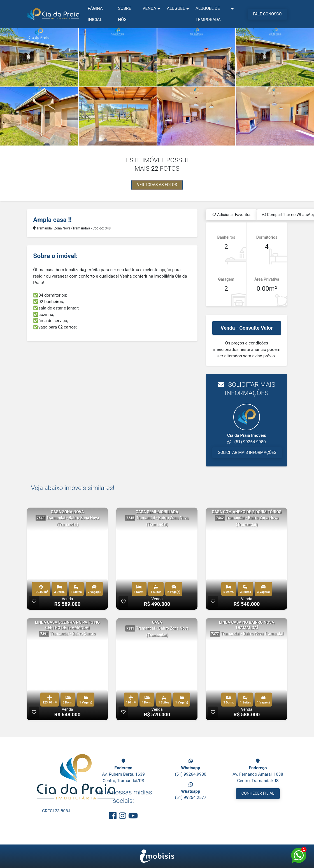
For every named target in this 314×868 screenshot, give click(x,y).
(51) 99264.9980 (190, 774)
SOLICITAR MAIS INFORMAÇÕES (247, 452)
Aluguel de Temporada (208, 14)
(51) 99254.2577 (190, 797)
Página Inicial (95, 14)
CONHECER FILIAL (258, 793)
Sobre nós (125, 14)
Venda (149, 8)
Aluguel (176, 8)
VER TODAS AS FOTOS (157, 185)
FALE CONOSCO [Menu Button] (268, 14)
